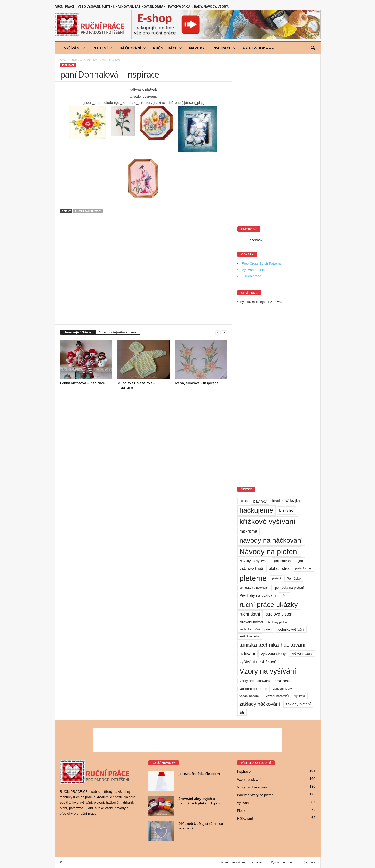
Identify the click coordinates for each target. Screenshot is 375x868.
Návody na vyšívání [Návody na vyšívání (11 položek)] (254, 561)
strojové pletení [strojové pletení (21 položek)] (280, 614)
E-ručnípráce (252, 276)
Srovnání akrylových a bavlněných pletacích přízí (200, 801)
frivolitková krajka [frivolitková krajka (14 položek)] (286, 501)
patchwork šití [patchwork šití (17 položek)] (251, 568)
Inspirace (224, 48)
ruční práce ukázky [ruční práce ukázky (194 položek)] (269, 605)
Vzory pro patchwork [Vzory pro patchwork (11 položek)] (255, 681)
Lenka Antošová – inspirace (83, 383)
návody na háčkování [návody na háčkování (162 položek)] (271, 540)
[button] (313, 48)
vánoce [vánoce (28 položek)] (282, 681)
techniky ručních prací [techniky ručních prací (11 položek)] (256, 629)
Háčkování (133, 48)
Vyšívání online (253, 270)
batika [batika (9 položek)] (244, 501)
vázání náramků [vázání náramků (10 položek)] (277, 696)
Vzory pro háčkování (252, 787)
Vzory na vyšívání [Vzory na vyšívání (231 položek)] (268, 671)
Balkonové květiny (233, 862)
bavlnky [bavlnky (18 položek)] (260, 501)
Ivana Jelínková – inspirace (197, 383)
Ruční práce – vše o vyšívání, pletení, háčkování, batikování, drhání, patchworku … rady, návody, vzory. (142, 6)
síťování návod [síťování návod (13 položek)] (251, 622)
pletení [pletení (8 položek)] (277, 578)
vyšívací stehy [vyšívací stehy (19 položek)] (273, 653)
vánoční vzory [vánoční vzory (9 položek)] (282, 689)
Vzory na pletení (249, 779)
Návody (197, 48)
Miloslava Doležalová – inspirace (136, 385)
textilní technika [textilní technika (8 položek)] (250, 636)
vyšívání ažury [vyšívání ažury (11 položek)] (302, 653)
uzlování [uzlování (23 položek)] (247, 654)
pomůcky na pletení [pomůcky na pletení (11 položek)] (289, 588)
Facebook (255, 240)
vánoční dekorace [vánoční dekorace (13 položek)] (254, 689)
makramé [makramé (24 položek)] (248, 531)
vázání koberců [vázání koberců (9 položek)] (250, 696)
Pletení (102, 48)
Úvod (63, 60)
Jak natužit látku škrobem (199, 774)
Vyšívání (75, 48)
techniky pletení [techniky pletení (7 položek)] (278, 622)
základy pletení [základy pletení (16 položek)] (298, 704)
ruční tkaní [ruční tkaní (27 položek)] (250, 614)
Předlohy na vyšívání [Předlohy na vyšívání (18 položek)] (258, 595)
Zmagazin (258, 862)
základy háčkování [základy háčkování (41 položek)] (260, 704)
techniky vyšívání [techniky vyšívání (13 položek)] (291, 629)
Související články (78, 332)
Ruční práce (167, 48)
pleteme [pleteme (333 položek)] (253, 578)
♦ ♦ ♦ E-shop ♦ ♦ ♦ (258, 48)
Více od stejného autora (118, 332)
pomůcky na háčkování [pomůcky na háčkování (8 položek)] (255, 588)
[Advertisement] (143, 271)
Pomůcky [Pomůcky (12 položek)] (294, 578)
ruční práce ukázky (88, 211)
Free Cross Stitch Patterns (262, 264)
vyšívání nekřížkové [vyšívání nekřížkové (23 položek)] (258, 662)
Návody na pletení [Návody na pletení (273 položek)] (269, 552)
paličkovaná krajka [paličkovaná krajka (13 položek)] (288, 561)
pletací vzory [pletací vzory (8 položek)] (304, 568)
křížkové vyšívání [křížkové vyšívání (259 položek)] (268, 521)
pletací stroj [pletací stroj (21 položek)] (279, 569)
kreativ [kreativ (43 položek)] (286, 511)
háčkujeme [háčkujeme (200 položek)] (257, 510)
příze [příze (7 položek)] (285, 595)
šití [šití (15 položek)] (242, 712)
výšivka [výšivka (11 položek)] (300, 696)
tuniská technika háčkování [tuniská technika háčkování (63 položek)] (273, 645)
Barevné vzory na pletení (256, 795)
